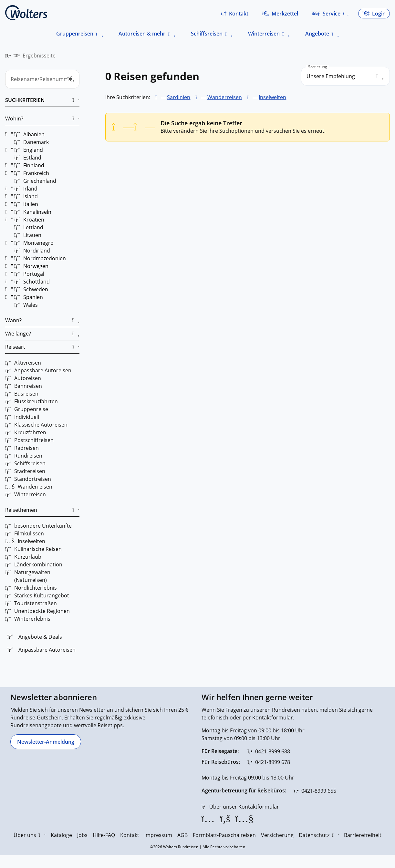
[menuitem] (8, 56)
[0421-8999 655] (315, 791)
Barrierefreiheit (363, 835)
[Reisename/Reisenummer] (42, 79)
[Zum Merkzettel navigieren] (280, 14)
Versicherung (277, 835)
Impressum (158, 835)
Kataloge (61, 835)
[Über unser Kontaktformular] (240, 807)
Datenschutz (319, 835)
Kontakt (130, 835)
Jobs (82, 835)
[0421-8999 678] (269, 762)
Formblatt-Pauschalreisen (224, 835)
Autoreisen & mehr (142, 34)
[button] (234, 14)
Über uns (30, 835)
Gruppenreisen (75, 34)
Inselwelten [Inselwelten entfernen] (272, 97)
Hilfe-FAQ (104, 835)
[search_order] (345, 76)
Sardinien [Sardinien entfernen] (179, 97)
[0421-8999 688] (269, 751)
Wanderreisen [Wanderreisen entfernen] (225, 97)
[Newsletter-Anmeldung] (46, 742)
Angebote (317, 34)
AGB (182, 835)
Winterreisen (264, 34)
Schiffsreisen (207, 34)
